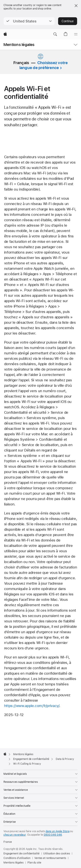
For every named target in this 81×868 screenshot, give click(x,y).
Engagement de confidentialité (21, 854)
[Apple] (5, 34)
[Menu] (76, 34)
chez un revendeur (15, 835)
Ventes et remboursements (50, 858)
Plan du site (34, 863)
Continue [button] (68, 21)
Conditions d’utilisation (17, 858)
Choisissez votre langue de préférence (44, 65)
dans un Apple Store (58, 831)
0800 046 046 (53, 835)
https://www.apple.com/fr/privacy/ (32, 706)
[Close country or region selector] (76, 6)
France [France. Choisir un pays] (8, 842)
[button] (29, 21)
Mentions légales (19, 45)
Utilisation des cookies (56, 854)
